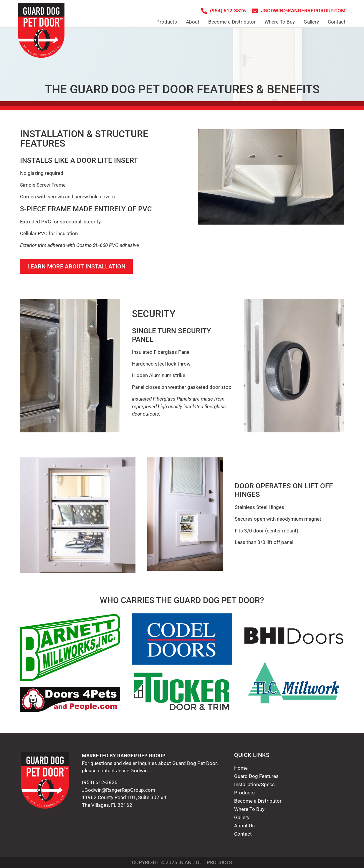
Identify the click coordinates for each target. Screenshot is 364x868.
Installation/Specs (254, 784)
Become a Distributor (232, 22)
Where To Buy (280, 22)
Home (241, 768)
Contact (337, 22)
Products (167, 22)
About (193, 22)
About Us (244, 826)
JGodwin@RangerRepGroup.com (119, 790)
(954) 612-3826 (100, 782)
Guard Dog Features (256, 776)
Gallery (311, 22)
